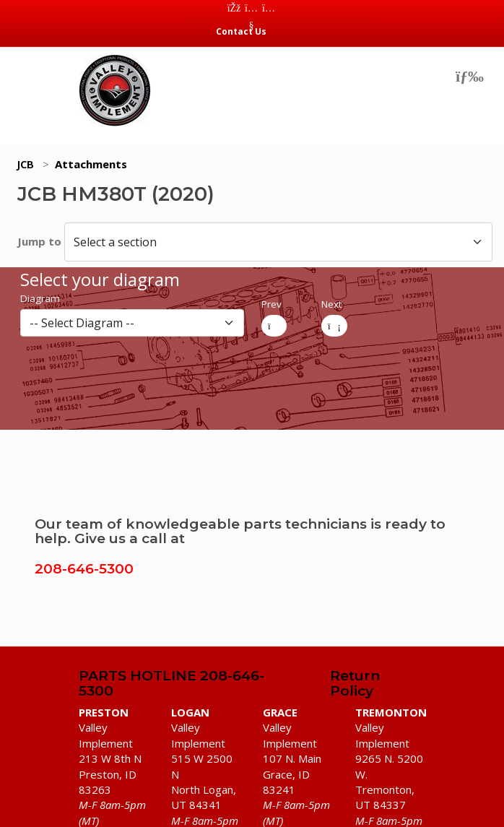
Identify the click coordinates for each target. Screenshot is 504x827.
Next (331, 304)
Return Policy (355, 684)
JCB (26, 164)
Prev (271, 304)
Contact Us (241, 31)
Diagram (40, 298)
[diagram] (132, 323)
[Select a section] (278, 242)
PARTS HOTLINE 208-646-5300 (171, 684)
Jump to (41, 241)
